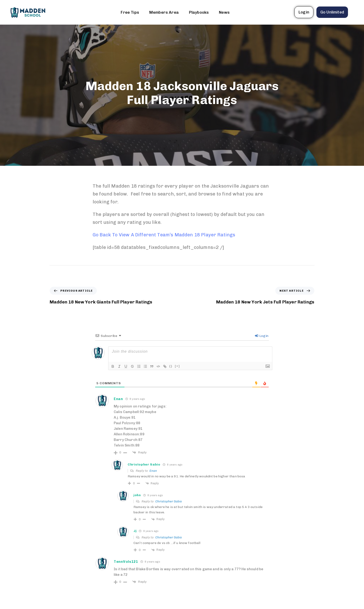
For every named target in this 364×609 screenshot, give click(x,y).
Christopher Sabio (169, 501)
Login (262, 336)
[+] (177, 366)
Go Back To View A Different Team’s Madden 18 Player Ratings (164, 235)
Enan (153, 471)
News (224, 12)
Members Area (164, 12)
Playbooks (199, 12)
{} (171, 366)
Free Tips (130, 12)
